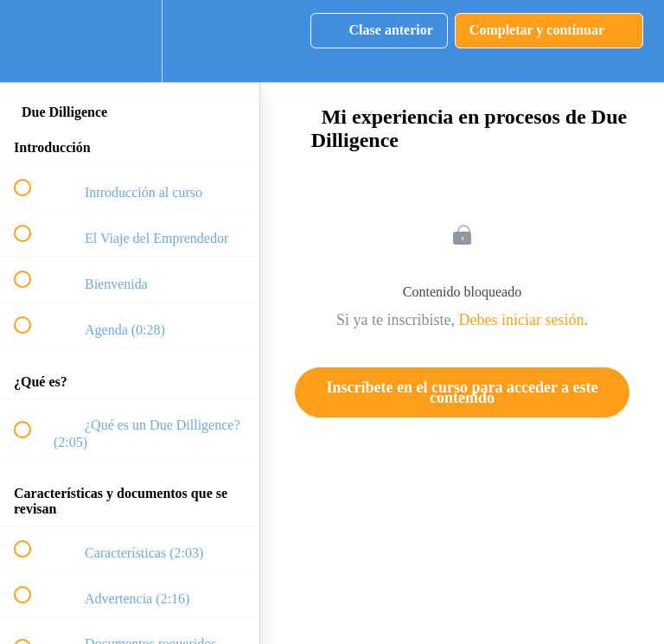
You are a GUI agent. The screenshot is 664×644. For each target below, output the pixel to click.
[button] (32, 41)
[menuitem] (130, 41)
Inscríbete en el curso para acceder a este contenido (462, 392)
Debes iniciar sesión (522, 320)
